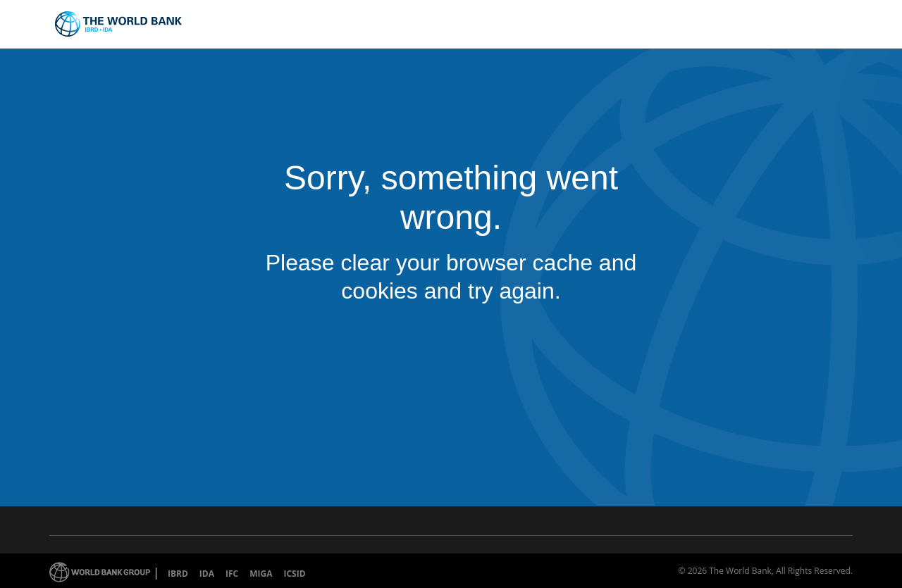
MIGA (261, 574)
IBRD (178, 574)
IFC (232, 574)
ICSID (294, 574)
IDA (207, 574)
